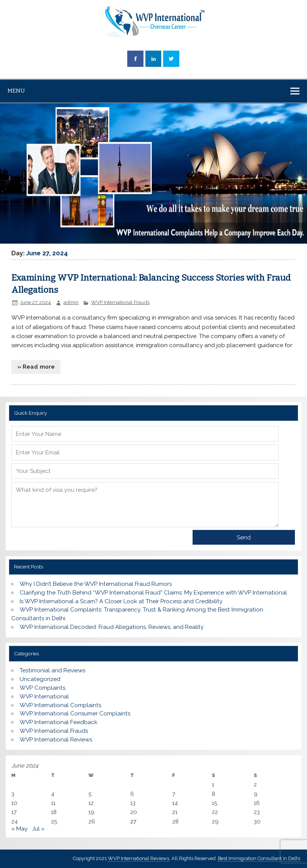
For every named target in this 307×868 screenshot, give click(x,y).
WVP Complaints (42, 688)
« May (19, 829)
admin (71, 302)
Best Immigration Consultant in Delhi (259, 858)
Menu (16, 91)
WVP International (44, 697)
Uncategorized (40, 679)
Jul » (38, 829)
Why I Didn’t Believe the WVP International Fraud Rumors (96, 584)
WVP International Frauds (120, 302)
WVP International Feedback (59, 722)
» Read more (36, 367)
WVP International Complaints (60, 705)
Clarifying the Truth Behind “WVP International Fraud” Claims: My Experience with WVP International (153, 593)
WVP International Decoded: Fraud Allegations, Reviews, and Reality (112, 627)
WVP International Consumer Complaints (75, 714)
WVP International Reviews (56, 740)
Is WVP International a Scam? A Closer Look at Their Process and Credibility (121, 601)
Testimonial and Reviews (52, 670)
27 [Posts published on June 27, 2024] (133, 822)
